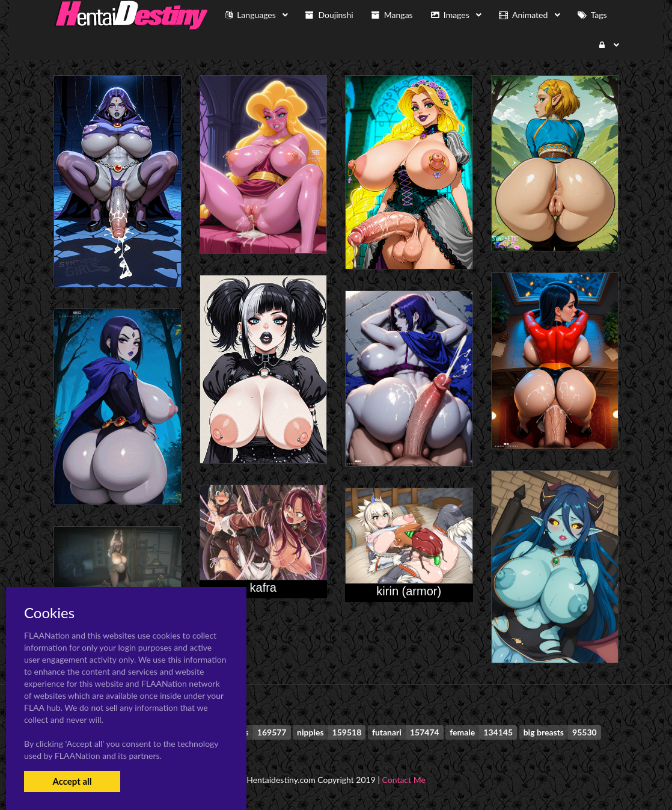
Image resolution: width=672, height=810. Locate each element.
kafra (263, 588)
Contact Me (404, 780)
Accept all (72, 781)
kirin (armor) (409, 591)
